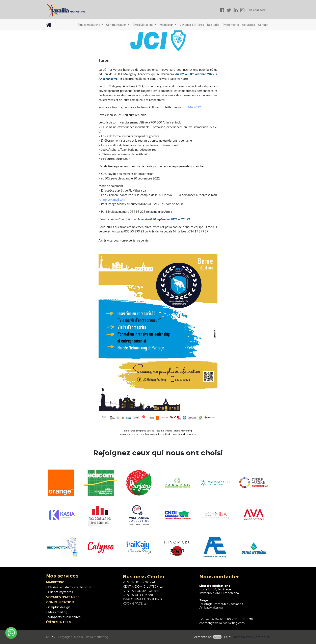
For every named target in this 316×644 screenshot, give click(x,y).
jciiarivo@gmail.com (112, 200)
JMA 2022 (194, 107)
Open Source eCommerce (251, 637)
